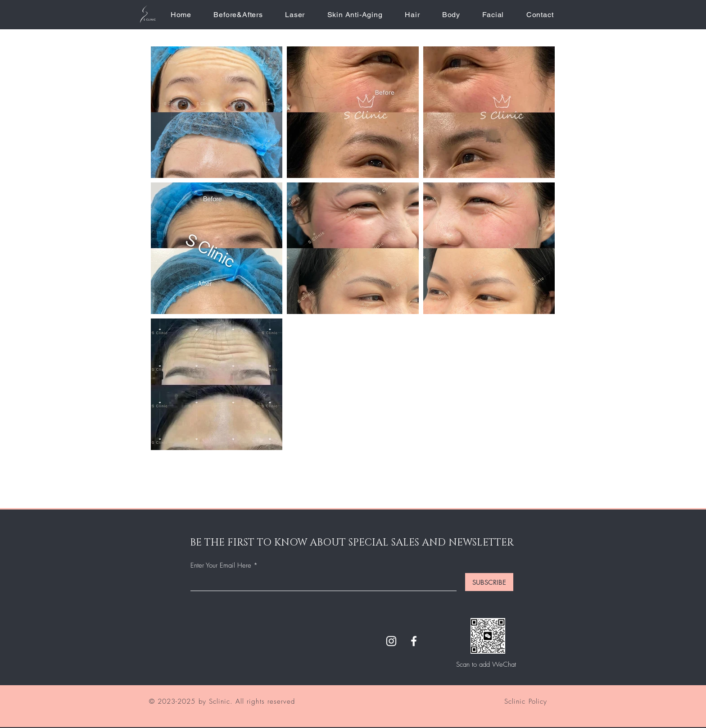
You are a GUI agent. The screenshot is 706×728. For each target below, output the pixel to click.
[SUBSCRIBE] (489, 582)
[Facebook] (414, 641)
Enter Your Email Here (221, 566)
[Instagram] (391, 641)
